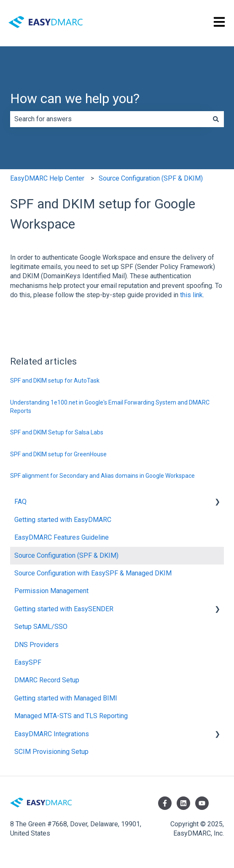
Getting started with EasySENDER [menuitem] (64, 609)
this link (191, 295)
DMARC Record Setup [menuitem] (47, 680)
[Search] (216, 119)
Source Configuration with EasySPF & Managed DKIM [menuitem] (93, 573)
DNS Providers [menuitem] (36, 645)
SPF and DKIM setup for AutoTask (55, 381)
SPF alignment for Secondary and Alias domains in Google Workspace (102, 476)
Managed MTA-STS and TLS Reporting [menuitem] (71, 716)
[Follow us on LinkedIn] (183, 803)
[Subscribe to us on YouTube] (202, 803)
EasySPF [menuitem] (28, 662)
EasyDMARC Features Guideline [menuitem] (62, 537)
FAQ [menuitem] (20, 502)
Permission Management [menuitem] (51, 591)
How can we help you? (75, 99)
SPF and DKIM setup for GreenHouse (58, 454)
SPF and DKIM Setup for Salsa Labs (57, 432)
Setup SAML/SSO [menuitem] (41, 627)
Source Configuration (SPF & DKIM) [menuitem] (66, 555)
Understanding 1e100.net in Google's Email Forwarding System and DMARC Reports (110, 407)
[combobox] (109, 119)
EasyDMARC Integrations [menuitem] (52, 734)
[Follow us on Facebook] (165, 803)
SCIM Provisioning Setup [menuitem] (51, 752)
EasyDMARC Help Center (47, 178)
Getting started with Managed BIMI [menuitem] (66, 698)
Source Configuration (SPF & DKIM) (151, 178)
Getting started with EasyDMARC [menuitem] (63, 520)
